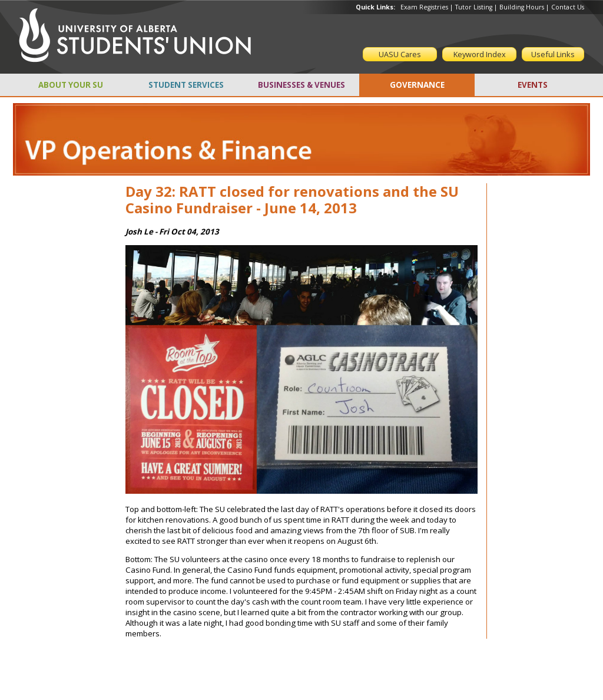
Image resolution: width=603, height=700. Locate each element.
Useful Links (553, 54)
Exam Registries (424, 7)
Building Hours (522, 7)
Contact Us (568, 7)
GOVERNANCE (417, 85)
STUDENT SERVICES (186, 85)
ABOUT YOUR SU (71, 85)
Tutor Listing (474, 7)
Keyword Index (480, 54)
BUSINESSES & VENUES (301, 85)
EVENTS (533, 85)
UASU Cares (400, 54)
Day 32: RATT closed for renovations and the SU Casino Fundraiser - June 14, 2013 (292, 200)
